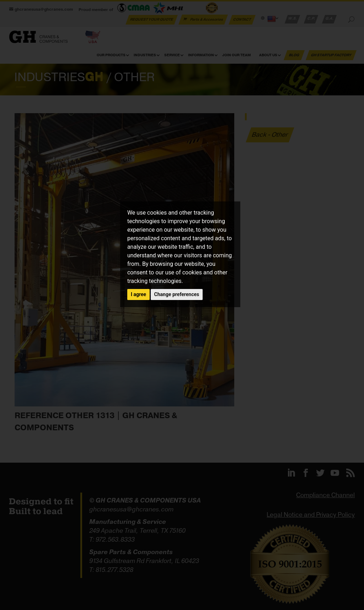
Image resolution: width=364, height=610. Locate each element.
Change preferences (177, 294)
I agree (138, 294)
